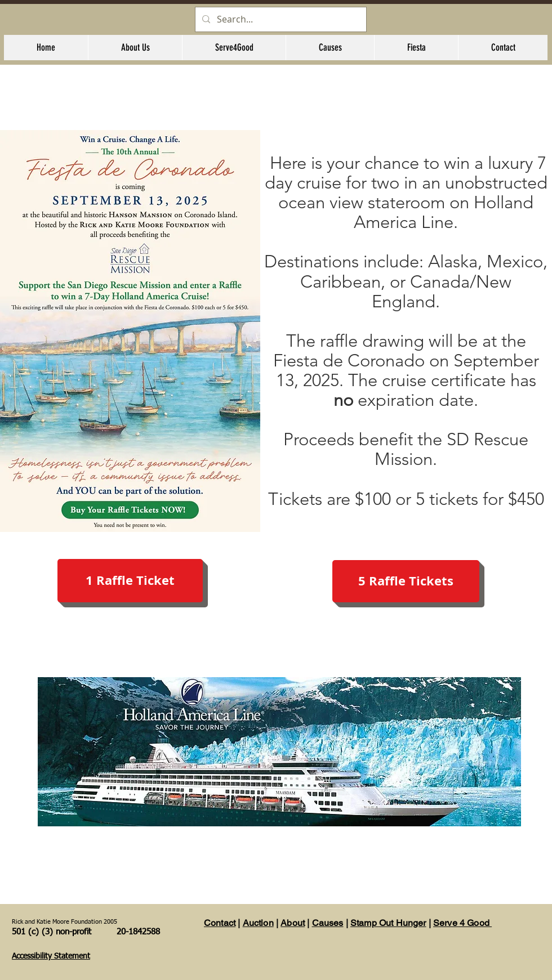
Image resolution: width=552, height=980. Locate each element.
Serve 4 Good (462, 923)
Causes (328, 923)
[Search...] (280, 19)
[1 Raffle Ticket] (130, 581)
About (293, 923)
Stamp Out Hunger (388, 923)
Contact (220, 923)
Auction (258, 923)
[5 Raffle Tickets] (406, 581)
